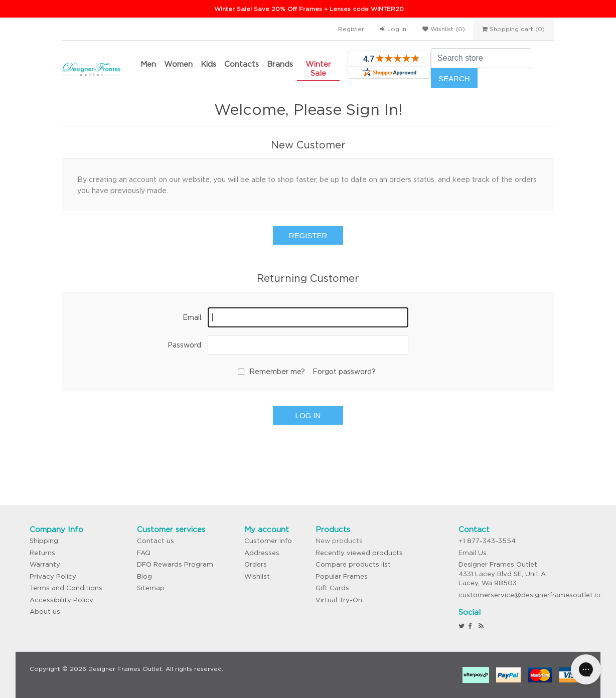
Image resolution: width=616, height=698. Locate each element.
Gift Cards (332, 588)
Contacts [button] (242, 64)
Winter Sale (318, 68)
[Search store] (481, 58)
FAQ (144, 553)
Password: (185, 345)
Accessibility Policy (61, 600)
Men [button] (148, 64)
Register (351, 29)
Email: (193, 317)
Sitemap (151, 588)
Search (454, 78)
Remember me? (277, 372)
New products (339, 541)
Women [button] (178, 64)
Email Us (473, 553)
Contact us (156, 541)
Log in (393, 29)
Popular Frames (342, 576)
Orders (256, 564)
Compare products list (353, 564)
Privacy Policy (53, 576)
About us (45, 612)
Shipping (44, 541)
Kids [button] (208, 64)
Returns (42, 553)
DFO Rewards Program (175, 564)
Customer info (268, 541)
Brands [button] (280, 64)
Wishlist (257, 576)
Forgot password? (344, 372)
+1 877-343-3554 (487, 541)
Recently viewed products (359, 553)
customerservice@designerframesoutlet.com (534, 595)
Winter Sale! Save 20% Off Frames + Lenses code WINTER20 (309, 9)
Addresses (262, 553)
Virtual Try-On (339, 600)
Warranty (45, 564)
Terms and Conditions (66, 588)
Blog (144, 576)
